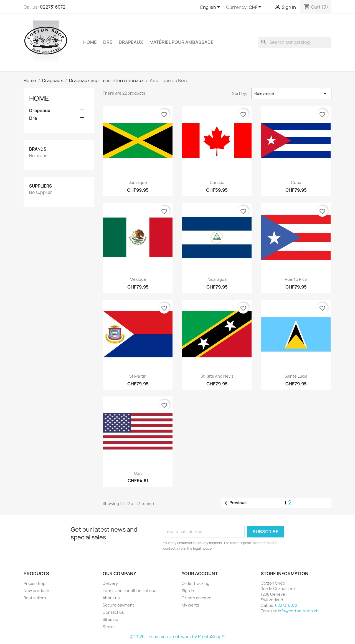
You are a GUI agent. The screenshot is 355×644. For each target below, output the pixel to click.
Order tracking (196, 583)
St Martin (138, 376)
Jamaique (138, 182)
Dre (108, 42)
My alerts (190, 605)
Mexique (138, 279)
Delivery (110, 583)
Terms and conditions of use (130, 591)
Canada (217, 182)
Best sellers (35, 598)
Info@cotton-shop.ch (298, 611)
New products (37, 591)
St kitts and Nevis (217, 376)
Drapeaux (131, 42)
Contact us (113, 612)
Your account (200, 574)
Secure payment (118, 605)
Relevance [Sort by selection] (291, 94)
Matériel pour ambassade (182, 42)
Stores (109, 627)
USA (138, 473)
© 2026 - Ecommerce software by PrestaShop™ (178, 637)
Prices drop (35, 583)
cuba (296, 182)
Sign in (188, 591)
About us (111, 598)
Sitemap (110, 619)
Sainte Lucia (296, 376)
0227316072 (53, 7)
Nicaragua (217, 279)
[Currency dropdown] (256, 7)
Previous (235, 503)
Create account (197, 598)
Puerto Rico (296, 279)
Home (90, 42)
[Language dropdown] (211, 7)
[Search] (295, 42)
